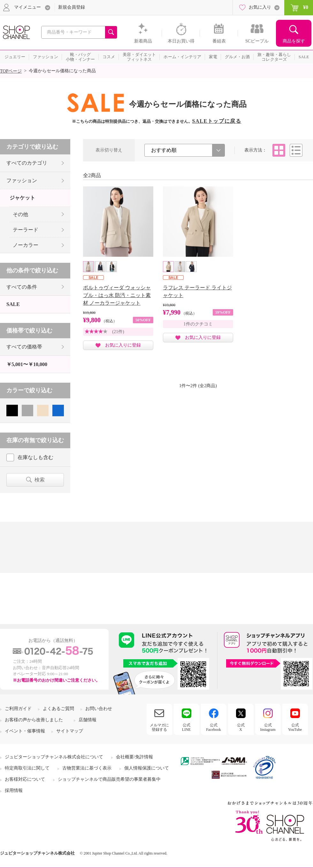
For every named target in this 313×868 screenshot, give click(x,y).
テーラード (26, 230)
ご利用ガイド (18, 709)
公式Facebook (214, 727)
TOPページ (11, 71)
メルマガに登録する (159, 727)
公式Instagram (268, 727)
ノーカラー (26, 245)
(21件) (118, 332)
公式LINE (186, 727)
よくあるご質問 (58, 709)
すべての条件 (22, 287)
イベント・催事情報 (25, 731)
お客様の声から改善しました (34, 720)
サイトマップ (70, 731)
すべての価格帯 (24, 347)
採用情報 (14, 790)
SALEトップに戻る (217, 121)
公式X (241, 727)
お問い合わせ (99, 709)
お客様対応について (25, 779)
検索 (40, 480)
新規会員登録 (72, 7)
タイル (279, 150)
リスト (296, 150)
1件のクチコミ (198, 324)
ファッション (22, 180)
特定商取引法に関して (27, 768)
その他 (20, 214)
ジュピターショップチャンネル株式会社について (54, 757)
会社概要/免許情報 (134, 757)
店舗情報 (88, 720)
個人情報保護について (147, 768)
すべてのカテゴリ (27, 163)
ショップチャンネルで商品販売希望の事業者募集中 (109, 779)
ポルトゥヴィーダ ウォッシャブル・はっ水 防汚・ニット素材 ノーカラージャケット (117, 295)
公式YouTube (295, 727)
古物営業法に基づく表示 (87, 768)
